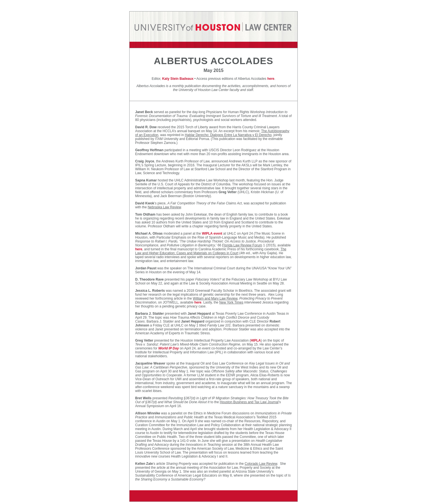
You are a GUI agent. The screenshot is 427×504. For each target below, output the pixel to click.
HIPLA (256, 340)
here (271, 79)
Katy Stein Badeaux (178, 79)
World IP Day (169, 348)
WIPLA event (212, 234)
